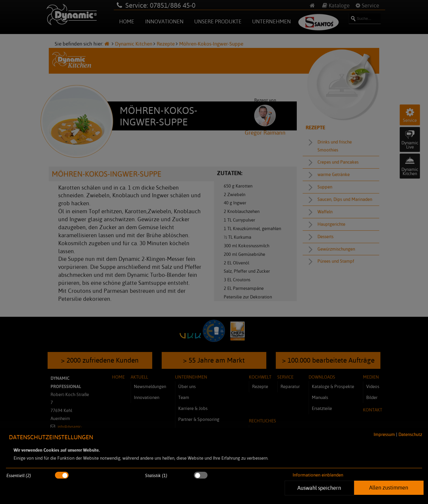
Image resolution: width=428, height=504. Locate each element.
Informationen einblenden (318, 475)
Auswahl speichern (320, 488)
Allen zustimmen (389, 487)
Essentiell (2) (19, 475)
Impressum (384, 434)
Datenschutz (410, 434)
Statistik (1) (156, 475)
